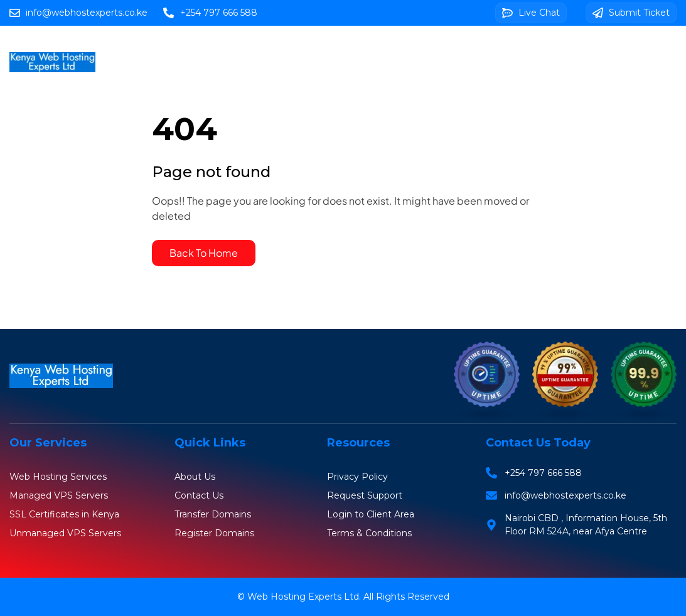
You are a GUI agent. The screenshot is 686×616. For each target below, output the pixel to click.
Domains (302, 47)
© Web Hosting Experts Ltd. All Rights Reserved (343, 597)
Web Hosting (229, 47)
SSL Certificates (461, 47)
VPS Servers (373, 47)
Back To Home (204, 253)
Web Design (549, 47)
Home (162, 47)
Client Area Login (363, 76)
